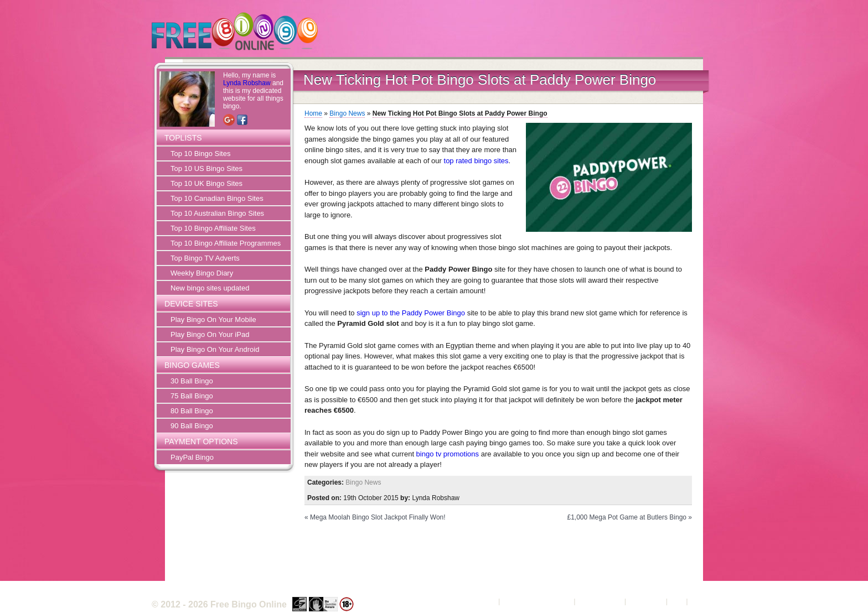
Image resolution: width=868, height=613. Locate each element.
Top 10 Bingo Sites (200, 154)
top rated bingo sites (476, 161)
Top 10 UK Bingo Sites (206, 183)
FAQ (677, 601)
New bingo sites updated (210, 288)
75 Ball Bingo (192, 396)
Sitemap (703, 601)
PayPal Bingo (192, 457)
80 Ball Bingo (192, 411)
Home (313, 113)
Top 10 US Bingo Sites (206, 168)
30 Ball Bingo (192, 381)
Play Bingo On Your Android (215, 349)
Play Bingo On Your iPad (210, 334)
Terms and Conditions (537, 601)
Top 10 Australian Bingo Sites (217, 213)
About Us (481, 601)
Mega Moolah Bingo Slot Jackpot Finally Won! (378, 517)
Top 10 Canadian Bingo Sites (217, 198)
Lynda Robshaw (247, 83)
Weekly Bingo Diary (202, 273)
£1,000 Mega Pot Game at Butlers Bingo (627, 517)
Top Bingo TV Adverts (205, 258)
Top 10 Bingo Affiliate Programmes (226, 243)
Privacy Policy (600, 601)
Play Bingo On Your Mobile (213, 320)
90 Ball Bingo (192, 426)
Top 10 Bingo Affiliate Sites (213, 228)
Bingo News (347, 113)
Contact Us (646, 601)
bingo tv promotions (448, 454)
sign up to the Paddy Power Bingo (411, 313)
